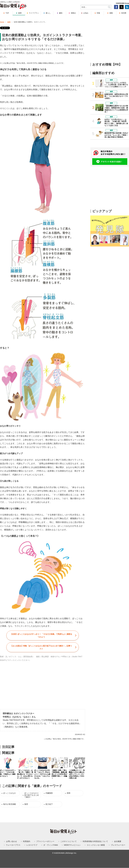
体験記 (73, 13)
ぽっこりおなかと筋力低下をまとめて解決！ (32, 795)
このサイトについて (68, 841)
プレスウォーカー (118, 845)
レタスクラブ (32, 845)
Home (2, 22)
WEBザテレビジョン (72, 845)
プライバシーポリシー (45, 841)
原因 (68, 793)
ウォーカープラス (13, 845)
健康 (20, 13)
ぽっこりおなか (10, 793)
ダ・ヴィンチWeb (51, 845)
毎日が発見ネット (15, 6)
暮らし (48, 13)
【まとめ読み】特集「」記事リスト (41, 647)
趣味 (61, 13)
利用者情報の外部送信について (95, 841)
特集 (98, 13)
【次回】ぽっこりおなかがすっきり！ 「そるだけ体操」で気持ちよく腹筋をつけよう (41, 635)
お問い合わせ (11, 841)
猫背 (26, 804)
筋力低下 (49, 804)
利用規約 (27, 841)
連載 (111, 13)
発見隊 (124, 13)
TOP (7, 13)
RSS (127, 7)
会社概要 (118, 841)
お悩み (86, 13)
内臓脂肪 (49, 793)
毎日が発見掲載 (10, 804)
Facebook (116, 7)
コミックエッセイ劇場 (96, 845)
